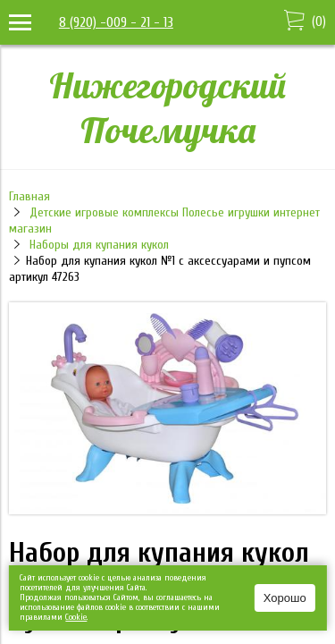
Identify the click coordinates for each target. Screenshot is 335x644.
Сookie (76, 617)
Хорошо (285, 598)
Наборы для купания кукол (99, 245)
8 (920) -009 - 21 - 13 (116, 22)
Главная (29, 196)
